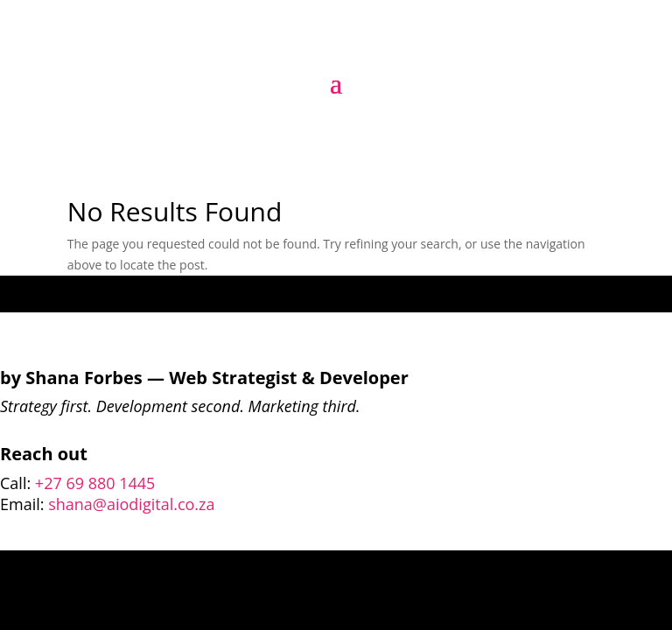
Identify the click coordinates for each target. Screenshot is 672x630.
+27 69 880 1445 (95, 483)
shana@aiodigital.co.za (131, 504)
